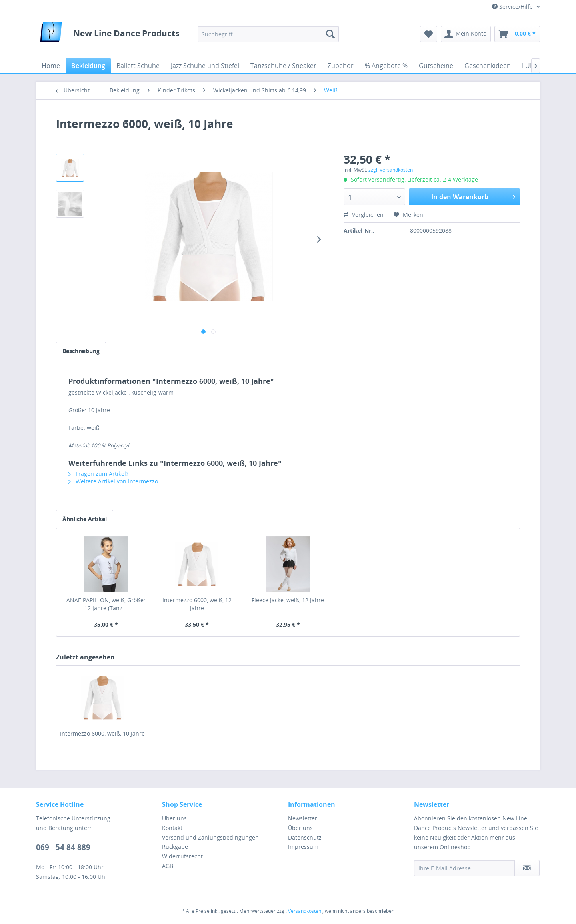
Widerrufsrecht (182, 856)
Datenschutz (305, 837)
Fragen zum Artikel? (98, 474)
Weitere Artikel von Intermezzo (113, 481)
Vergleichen (364, 215)
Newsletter (303, 818)
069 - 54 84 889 (63, 847)
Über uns (174, 818)
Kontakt (172, 828)
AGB (168, 866)
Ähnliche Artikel (85, 519)
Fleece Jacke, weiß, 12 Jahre (288, 600)
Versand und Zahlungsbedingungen (210, 837)
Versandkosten (305, 911)
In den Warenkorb (473, 196)
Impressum (303, 847)
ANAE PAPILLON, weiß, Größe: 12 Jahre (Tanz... (106, 604)
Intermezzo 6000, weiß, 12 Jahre (197, 604)
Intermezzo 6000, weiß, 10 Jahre (102, 733)
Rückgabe (175, 847)
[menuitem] (268, 34)
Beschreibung (81, 351)
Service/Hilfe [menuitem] (513, 7)
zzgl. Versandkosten (391, 170)
